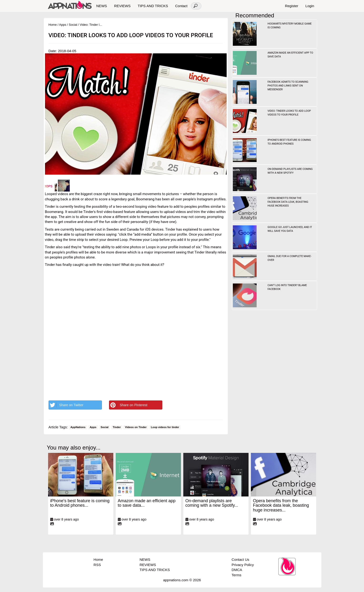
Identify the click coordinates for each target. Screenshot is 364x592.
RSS (97, 565)
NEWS (102, 6)
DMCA (237, 570)
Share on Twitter (66, 405)
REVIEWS (122, 6)
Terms (237, 575)
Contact (181, 6)
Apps (63, 25)
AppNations (78, 427)
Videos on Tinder (136, 427)
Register (292, 6)
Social (73, 25)
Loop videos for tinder (165, 427)
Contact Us (240, 559)
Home (53, 25)
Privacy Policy (243, 565)
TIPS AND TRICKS (153, 6)
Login (310, 6)
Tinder (117, 427)
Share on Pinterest (128, 405)
